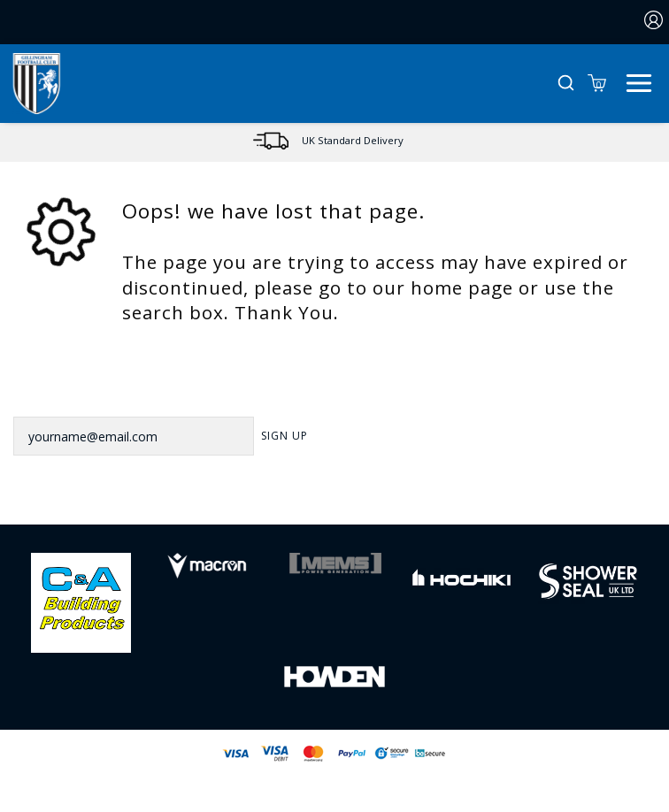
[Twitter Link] (311, 496)
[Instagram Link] (358, 496)
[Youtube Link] (404, 496)
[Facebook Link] (265, 496)
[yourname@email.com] (134, 436)
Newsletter (54, 393)
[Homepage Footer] (81, 601)
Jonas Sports (424, 782)
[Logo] (37, 82)
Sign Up (285, 436)
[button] (566, 84)
